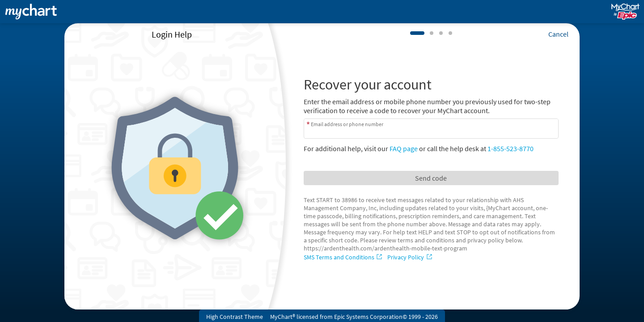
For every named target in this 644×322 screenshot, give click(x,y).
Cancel (558, 34)
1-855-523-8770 (511, 148)
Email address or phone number (347, 124)
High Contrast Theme (235, 317)
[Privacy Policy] (411, 257)
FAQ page (404, 148)
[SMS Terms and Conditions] (344, 257)
